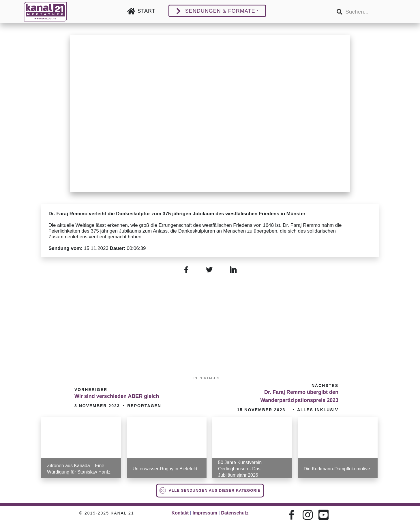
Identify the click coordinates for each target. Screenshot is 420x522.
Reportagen (206, 378)
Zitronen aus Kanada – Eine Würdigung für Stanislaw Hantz (79, 469)
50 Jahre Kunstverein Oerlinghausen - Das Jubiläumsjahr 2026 (240, 469)
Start (146, 11)
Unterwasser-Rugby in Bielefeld (165, 469)
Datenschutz (235, 513)
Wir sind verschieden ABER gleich (117, 396)
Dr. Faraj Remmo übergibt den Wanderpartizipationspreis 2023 (299, 396)
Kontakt (180, 513)
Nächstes (325, 386)
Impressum (205, 513)
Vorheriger (91, 390)
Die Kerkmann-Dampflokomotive (337, 469)
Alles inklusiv (318, 410)
